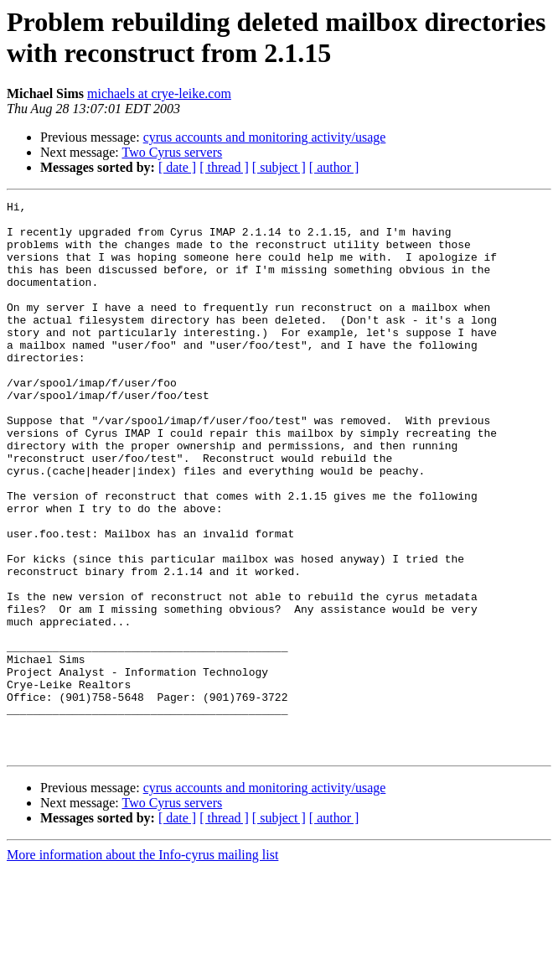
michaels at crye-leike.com (159, 93)
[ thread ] (224, 167)
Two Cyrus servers (172, 152)
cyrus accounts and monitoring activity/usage (265, 137)
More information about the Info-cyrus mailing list (142, 965)
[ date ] (177, 167)
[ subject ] (279, 167)
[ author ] (334, 167)
